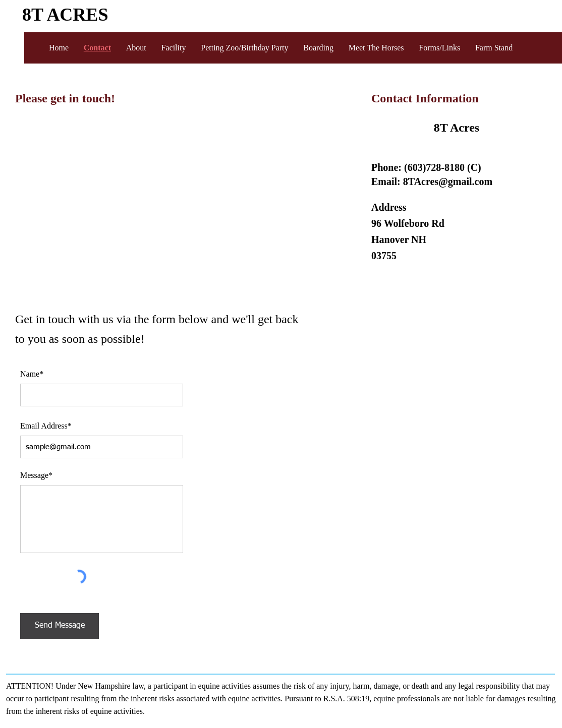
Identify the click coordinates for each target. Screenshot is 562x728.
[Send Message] (60, 626)
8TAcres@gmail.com (448, 181)
